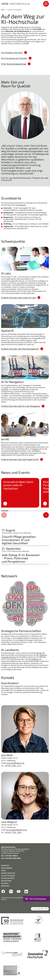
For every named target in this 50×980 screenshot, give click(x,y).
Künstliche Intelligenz (14, 10)
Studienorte (5, 865)
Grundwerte (21, 205)
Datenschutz (5, 886)
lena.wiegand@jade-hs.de (17, 830)
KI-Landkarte (34, 659)
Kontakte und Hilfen (8, 878)
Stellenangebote (7, 868)
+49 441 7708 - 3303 (13, 832)
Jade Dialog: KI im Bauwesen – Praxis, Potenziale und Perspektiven (21, 558)
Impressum (5, 883)
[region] (25, 494)
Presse (3, 870)
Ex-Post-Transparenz (8, 875)
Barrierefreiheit (6, 880)
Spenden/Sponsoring (8, 873)
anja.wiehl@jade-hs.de (15, 763)
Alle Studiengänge (38, 899)
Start (3, 10)
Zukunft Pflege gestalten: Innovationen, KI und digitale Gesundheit (19, 540)
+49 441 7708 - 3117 (13, 766)
